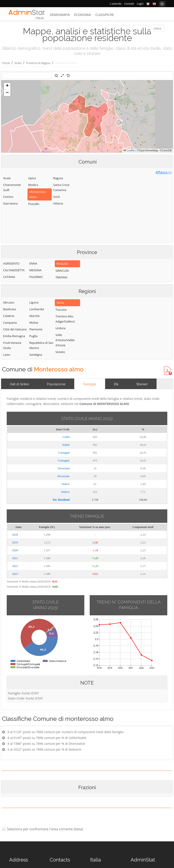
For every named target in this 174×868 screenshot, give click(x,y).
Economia (83, 15)
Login (140, 4)
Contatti (129, 4)
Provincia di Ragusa (38, 63)
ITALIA (6, 63)
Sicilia (18, 63)
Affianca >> (164, 172)
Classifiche (104, 15)
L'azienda (116, 4)
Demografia (60, 15)
